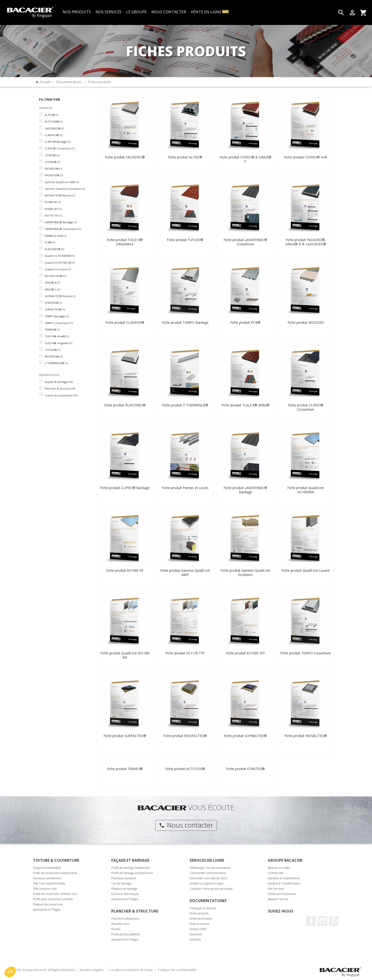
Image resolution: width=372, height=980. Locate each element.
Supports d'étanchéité (47, 868)
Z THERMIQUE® (56, 363)
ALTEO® (52, 115)
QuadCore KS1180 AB (60, 263)
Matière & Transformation (284, 883)
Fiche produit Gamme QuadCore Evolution (245, 573)
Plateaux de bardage (124, 889)
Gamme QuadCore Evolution (65, 189)
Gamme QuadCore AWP (62, 182)
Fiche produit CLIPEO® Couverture (306, 407)
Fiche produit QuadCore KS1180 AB (125, 655)
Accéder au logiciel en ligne (207, 883)
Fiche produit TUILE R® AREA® (245, 405)
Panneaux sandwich (124, 878)
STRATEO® (53, 303)
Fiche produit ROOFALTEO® (185, 736)
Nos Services (276, 889)
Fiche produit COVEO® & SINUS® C (245, 159)
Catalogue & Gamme (203, 908)
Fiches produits (199, 913)
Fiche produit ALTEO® (185, 157)
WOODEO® (53, 356)
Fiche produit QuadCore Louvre (306, 570)
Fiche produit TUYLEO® (185, 240)
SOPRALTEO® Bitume (60, 296)
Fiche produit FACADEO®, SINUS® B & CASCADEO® (306, 242)
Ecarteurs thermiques (125, 894)
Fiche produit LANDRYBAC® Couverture (245, 242)
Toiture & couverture (61, 395)
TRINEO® (52, 330)
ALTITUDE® (54, 121)
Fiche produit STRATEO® (245, 769)
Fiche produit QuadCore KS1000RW (306, 490)
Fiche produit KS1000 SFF (245, 653)
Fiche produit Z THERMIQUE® (185, 405)
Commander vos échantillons (208, 873)
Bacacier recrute (278, 899)
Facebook (311, 921)
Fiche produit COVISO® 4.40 (306, 157)
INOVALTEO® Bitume (60, 195)
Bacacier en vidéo (279, 868)
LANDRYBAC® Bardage (61, 222)
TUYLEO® (53, 350)
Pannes (116, 929)
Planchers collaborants (125, 919)
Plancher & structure (60, 388)
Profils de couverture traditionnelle (55, 873)
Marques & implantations (284, 878)
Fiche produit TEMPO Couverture (306, 653)
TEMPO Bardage (57, 316)
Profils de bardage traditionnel (130, 868)
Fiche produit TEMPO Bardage (185, 322)
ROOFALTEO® (55, 276)
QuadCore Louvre (58, 269)
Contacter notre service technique (211, 889)
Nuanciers (196, 934)
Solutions (195, 940)
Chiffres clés (276, 873)
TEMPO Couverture (59, 323)
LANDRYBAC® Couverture (63, 229)
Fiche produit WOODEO (306, 322)
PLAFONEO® (54, 249)
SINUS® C (52, 289)
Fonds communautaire (282, 894)
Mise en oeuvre (199, 924)
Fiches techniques (201, 919)
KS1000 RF (53, 202)
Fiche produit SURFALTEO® (125, 736)
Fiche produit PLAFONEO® (125, 405)
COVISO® (52, 162)
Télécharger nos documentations (210, 868)
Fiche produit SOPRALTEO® (245, 736)
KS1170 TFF (53, 216)
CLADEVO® (53, 135)
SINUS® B (52, 283)
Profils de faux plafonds (126, 934)
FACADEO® (53, 169)
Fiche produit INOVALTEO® (306, 736)
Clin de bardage (121, 883)
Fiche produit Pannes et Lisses (185, 488)
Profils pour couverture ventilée (53, 899)
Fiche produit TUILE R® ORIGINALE (125, 242)
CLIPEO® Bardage (58, 142)
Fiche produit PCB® (245, 322)
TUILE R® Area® (57, 336)
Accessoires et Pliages (46, 910)
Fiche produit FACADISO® (125, 157)
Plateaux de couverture (48, 904)
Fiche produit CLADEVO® (125, 322)
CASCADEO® (54, 128)
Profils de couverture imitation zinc (55, 894)
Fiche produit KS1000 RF (125, 570)
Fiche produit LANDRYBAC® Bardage (245, 490)
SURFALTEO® (55, 309)
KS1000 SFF (53, 209)
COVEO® (52, 155)
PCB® (50, 242)
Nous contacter (186, 825)
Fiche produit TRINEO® (125, 769)
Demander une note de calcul (208, 878)
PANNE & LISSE (56, 236)
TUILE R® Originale (58, 343)
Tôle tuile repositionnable (49, 883)
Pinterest (334, 921)
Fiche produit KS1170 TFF (185, 653)
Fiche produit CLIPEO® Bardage (125, 488)
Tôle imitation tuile (45, 889)
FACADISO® (54, 175)
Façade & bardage (59, 382)
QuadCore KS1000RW (60, 256)
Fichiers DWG (198, 929)
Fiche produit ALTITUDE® (185, 769)
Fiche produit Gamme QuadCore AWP (185, 573)
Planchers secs (120, 924)
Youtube (322, 921)
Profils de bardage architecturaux (132, 873)
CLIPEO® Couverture (60, 148)
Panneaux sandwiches (47, 878)
